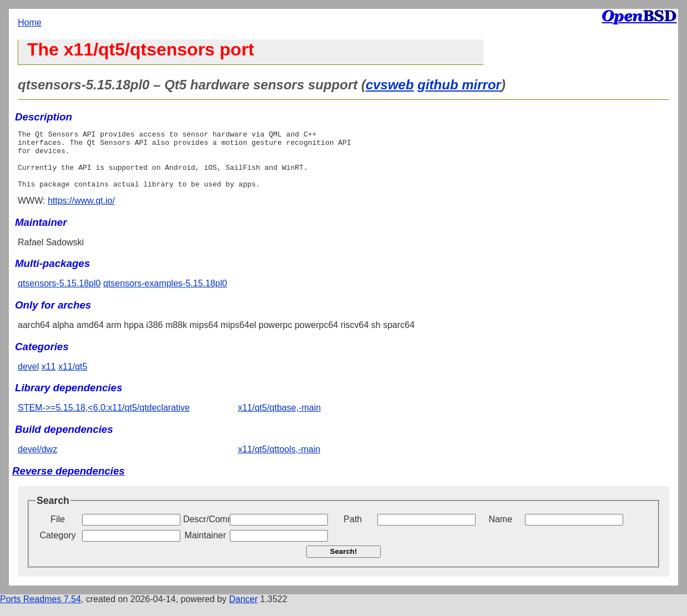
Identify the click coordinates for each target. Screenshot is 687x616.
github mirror (459, 85)
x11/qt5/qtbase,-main (279, 419)
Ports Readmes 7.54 (41, 611)
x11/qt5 (73, 378)
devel (28, 378)
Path (353, 531)
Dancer (244, 611)
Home (30, 22)
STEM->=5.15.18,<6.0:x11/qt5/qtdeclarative (104, 419)
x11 (49, 378)
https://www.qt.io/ (81, 212)
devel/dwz (37, 461)
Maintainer (206, 547)
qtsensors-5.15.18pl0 (59, 295)
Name (500, 531)
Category (58, 547)
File (58, 531)
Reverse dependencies (69, 483)
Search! (344, 563)
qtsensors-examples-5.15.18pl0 (165, 295)
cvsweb (390, 85)
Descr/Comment (205, 531)
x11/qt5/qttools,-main (279, 461)
